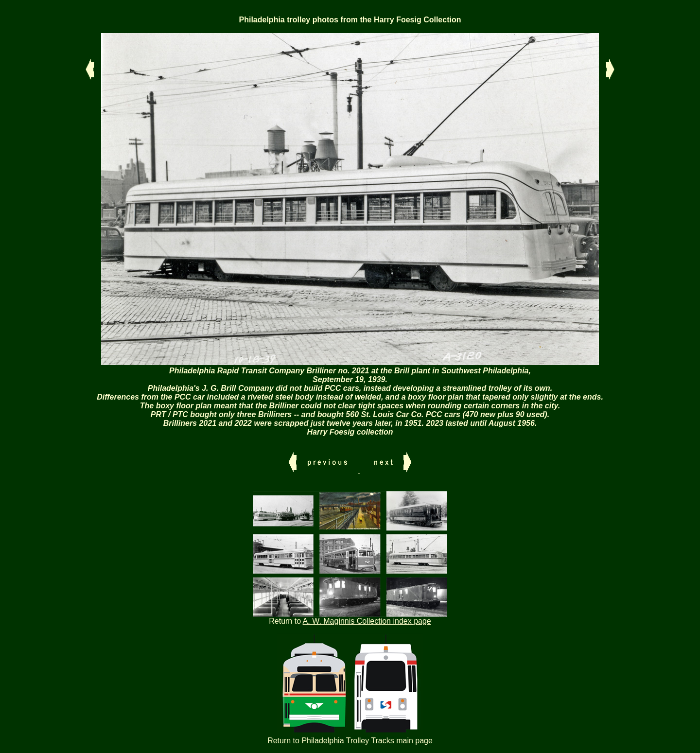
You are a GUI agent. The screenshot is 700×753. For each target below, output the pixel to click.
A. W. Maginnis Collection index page (367, 621)
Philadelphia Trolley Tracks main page (367, 741)
